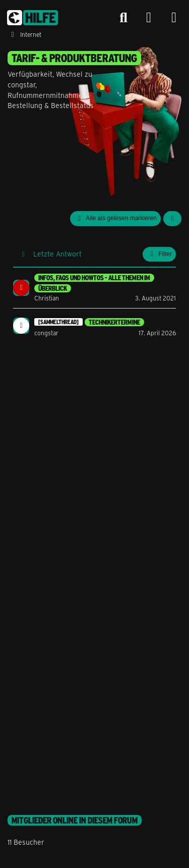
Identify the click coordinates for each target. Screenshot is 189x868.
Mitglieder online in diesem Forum (75, 820)
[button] (172, 219)
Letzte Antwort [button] (57, 254)
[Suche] (123, 18)
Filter (159, 254)
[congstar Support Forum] (33, 18)
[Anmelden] (149, 18)
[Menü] (174, 18)
